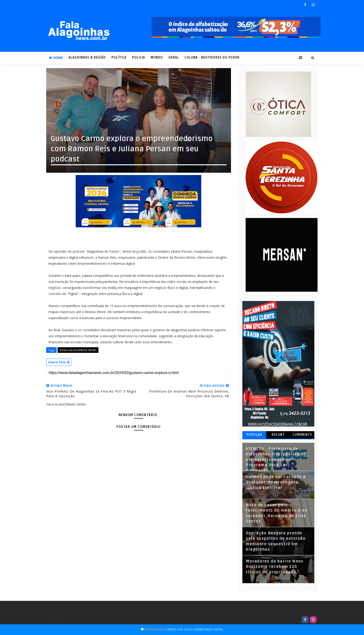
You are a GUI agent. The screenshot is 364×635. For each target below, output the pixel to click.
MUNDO (157, 58)
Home (56, 58)
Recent (278, 435)
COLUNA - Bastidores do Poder (212, 58)
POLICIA (139, 58)
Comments (302, 435)
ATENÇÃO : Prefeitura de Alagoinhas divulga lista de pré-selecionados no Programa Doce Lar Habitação (276, 460)
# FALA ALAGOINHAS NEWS (78, 350)
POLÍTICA (119, 58)
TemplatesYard (155, 630)
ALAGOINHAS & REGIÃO (87, 58)
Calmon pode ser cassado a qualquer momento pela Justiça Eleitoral (276, 482)
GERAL (174, 58)
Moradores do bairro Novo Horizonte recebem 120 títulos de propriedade (275, 567)
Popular (254, 435)
